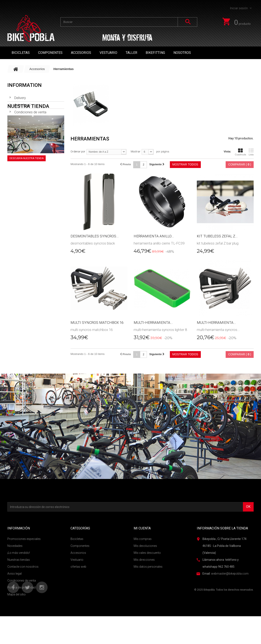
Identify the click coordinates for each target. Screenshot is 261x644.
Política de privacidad (21, 587)
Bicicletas (21, 53)
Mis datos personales (148, 567)
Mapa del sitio (17, 594)
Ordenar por (78, 151)
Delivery (20, 96)
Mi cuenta (142, 528)
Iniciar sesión (239, 8)
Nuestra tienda (28, 130)
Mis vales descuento (147, 553)
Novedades (15, 546)
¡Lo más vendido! (19, 553)
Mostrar (136, 151)
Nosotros (182, 53)
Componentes (50, 53)
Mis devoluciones (145, 546)
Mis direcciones (144, 560)
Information (25, 85)
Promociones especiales (24, 539)
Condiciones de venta (30, 110)
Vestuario (108, 53)
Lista (251, 152)
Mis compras (143, 539)
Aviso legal (22, 103)
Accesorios (81, 53)
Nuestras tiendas (26, 118)
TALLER (131, 53)
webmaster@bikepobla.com (230, 574)
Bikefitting (155, 53)
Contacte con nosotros (23, 567)
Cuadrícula (240, 152)
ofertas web (78, 567)
